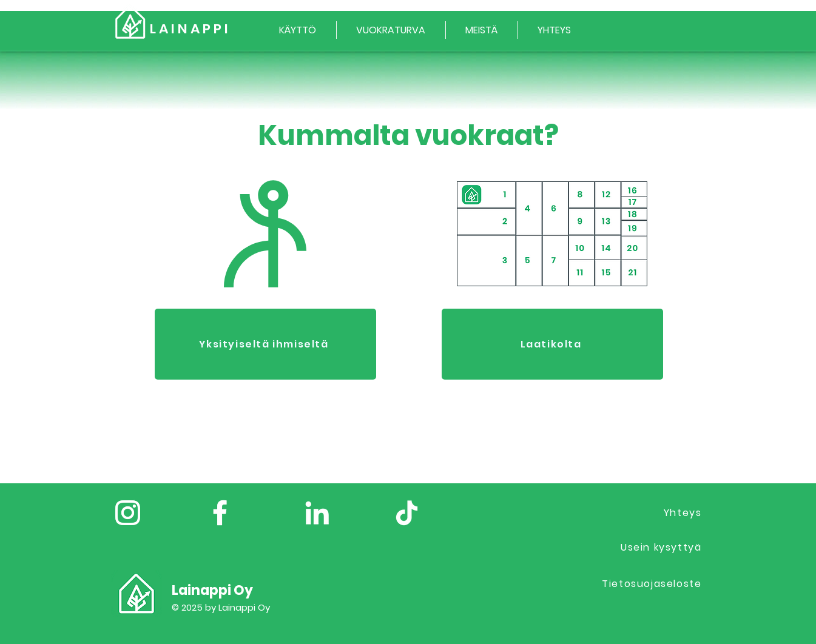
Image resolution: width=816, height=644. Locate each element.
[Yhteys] (642, 513)
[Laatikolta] (552, 344)
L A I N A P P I (189, 29)
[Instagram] (128, 513)
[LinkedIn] (317, 513)
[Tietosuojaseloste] (642, 584)
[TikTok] (407, 513)
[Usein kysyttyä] (642, 547)
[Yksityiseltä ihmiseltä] (265, 344)
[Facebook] (220, 513)
